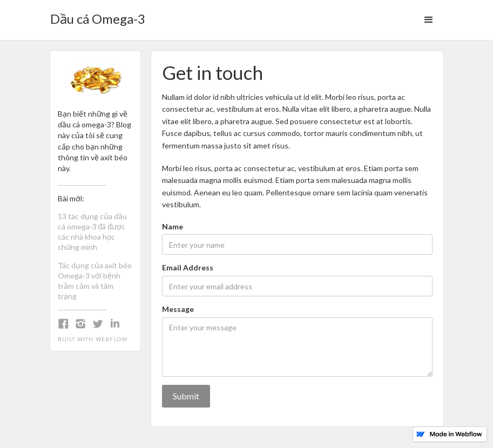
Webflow (112, 339)
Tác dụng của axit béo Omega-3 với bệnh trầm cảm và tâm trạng (95, 281)
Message (178, 309)
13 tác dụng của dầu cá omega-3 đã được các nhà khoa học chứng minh (92, 232)
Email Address (188, 267)
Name (173, 226)
